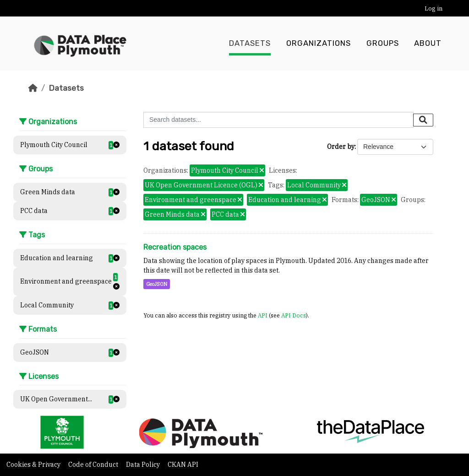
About (428, 44)
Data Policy (144, 465)
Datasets (250, 44)
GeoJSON (157, 284)
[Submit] (423, 120)
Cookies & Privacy (34, 465)
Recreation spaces (175, 247)
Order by (341, 147)
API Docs (294, 315)
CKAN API (183, 465)
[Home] (33, 88)
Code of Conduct (94, 465)
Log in (434, 8)
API (263, 315)
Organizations (319, 44)
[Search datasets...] (278, 120)
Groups (383, 44)
